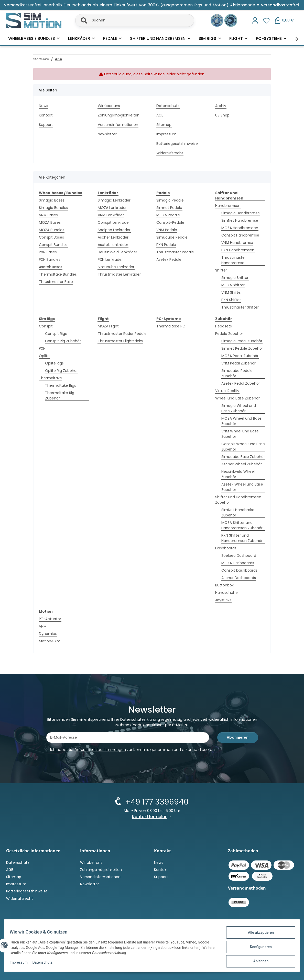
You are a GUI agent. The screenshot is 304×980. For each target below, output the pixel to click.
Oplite (44, 356)
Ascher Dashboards (239, 578)
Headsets (224, 326)
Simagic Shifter (235, 278)
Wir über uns (109, 106)
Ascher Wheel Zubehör (242, 464)
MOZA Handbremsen (240, 228)
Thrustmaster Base (56, 282)
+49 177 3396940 (156, 802)
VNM (43, 626)
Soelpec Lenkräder (114, 230)
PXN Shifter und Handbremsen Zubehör (242, 538)
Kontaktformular (150, 817)
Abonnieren (238, 738)
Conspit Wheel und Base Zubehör (243, 447)
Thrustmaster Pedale (175, 252)
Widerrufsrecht (170, 153)
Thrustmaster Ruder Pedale (122, 334)
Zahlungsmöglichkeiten (119, 115)
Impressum (21, 964)
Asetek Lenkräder (113, 245)
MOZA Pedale (168, 215)
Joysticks (223, 600)
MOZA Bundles (52, 230)
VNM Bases (48, 215)
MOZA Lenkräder (112, 208)
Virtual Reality (227, 391)
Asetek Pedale (169, 259)
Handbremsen (228, 206)
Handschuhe (226, 593)
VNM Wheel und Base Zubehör (240, 434)
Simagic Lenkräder (114, 200)
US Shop (222, 115)
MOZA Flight (108, 326)
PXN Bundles (50, 259)
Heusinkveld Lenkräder (117, 252)
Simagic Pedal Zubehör (242, 341)
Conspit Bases (51, 237)
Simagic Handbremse (241, 213)
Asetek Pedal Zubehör (241, 383)
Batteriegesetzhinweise (177, 144)
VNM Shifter (232, 292)
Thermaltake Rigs (61, 385)
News (44, 106)
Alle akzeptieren (258, 935)
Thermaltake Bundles (58, 274)
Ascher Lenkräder (113, 237)
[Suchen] (135, 20)
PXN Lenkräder (110, 259)
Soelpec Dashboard (239, 556)
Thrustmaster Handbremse (234, 260)
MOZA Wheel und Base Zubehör (241, 421)
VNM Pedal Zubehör (238, 363)
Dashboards (226, 548)
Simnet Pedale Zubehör (242, 348)
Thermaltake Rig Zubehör (60, 395)
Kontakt (46, 115)
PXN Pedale (166, 245)
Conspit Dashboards (239, 570)
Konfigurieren (258, 949)
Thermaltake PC (171, 326)
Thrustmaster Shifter (240, 307)
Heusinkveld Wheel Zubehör (238, 474)
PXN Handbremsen (238, 250)
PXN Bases (48, 252)
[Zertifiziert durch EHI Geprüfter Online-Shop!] (231, 20)
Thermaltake (50, 378)
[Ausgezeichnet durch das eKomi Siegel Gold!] (218, 20)
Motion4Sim (50, 641)
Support (46, 125)
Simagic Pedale (170, 200)
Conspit (46, 326)
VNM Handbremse (237, 243)
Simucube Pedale (172, 237)
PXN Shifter (231, 300)
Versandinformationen (118, 125)
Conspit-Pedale (170, 222)
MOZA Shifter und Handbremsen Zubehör (242, 525)
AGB (160, 115)
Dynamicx (48, 634)
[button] (255, 20)
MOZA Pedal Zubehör (240, 356)
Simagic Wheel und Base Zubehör (239, 408)
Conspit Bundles (53, 245)
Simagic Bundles (53, 208)
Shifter (221, 270)
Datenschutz (45, 964)
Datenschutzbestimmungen (100, 750)
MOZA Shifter (233, 285)
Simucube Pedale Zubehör (237, 373)
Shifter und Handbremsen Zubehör (238, 500)
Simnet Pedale (169, 208)
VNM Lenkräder (111, 215)
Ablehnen (258, 962)
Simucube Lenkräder (116, 267)
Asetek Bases (51, 267)
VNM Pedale (167, 230)
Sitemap (164, 125)
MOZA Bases (50, 222)
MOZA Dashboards (238, 563)
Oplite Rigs (54, 363)
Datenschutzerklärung (140, 720)
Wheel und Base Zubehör (237, 398)
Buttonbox (224, 585)
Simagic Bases (52, 200)
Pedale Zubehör (229, 334)
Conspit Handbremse (240, 235)
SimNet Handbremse (240, 220)
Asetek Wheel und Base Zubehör (242, 487)
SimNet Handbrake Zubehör (238, 512)
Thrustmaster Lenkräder (119, 274)
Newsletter (107, 134)
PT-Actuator (50, 619)
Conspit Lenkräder (114, 222)
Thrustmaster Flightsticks (120, 341)
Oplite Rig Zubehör (61, 371)
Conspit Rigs (56, 334)
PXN (42, 348)
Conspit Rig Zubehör (63, 341)
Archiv (221, 106)
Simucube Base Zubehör (243, 457)
